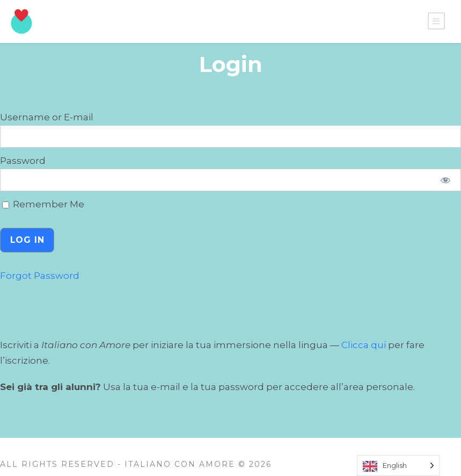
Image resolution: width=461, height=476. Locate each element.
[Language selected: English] (398, 466)
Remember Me (43, 204)
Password (23, 161)
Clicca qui (364, 345)
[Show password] (446, 180)
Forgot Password (40, 276)
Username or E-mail (47, 117)
